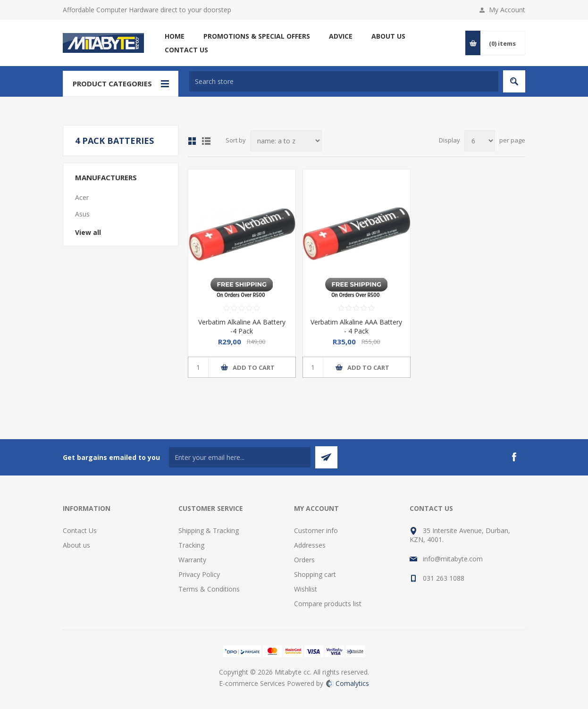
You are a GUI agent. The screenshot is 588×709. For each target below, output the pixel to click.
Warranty (192, 560)
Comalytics (348, 683)
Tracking (191, 545)
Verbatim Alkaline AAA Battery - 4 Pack (356, 326)
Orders (304, 560)
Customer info (316, 530)
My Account (507, 10)
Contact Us (80, 530)
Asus (82, 214)
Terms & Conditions (209, 589)
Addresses (310, 545)
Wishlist (306, 589)
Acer (82, 197)
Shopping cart (315, 574)
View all (88, 232)
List (206, 141)
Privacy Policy (199, 574)
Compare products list (328, 604)
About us (76, 545)
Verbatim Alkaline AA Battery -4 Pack (242, 326)
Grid (192, 141)
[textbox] (344, 81)
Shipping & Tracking (209, 530)
